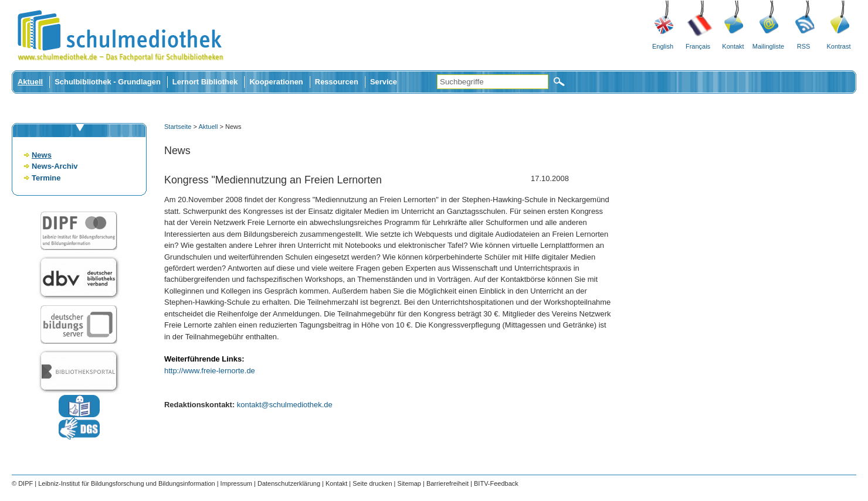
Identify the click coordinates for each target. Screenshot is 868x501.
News (42, 155)
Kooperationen (276, 82)
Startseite (178, 127)
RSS (804, 46)
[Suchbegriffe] (493, 82)
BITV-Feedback (496, 483)
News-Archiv (55, 166)
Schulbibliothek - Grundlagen (108, 82)
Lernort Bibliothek (205, 82)
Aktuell (30, 82)
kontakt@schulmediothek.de (285, 405)
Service (384, 82)
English (663, 46)
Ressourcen (337, 82)
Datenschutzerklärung (289, 483)
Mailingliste (768, 46)
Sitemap (409, 483)
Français (698, 46)
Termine (46, 178)
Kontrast (839, 46)
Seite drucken (372, 483)
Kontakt (733, 46)
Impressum (236, 483)
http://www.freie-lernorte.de (210, 371)
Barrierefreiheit (447, 483)
